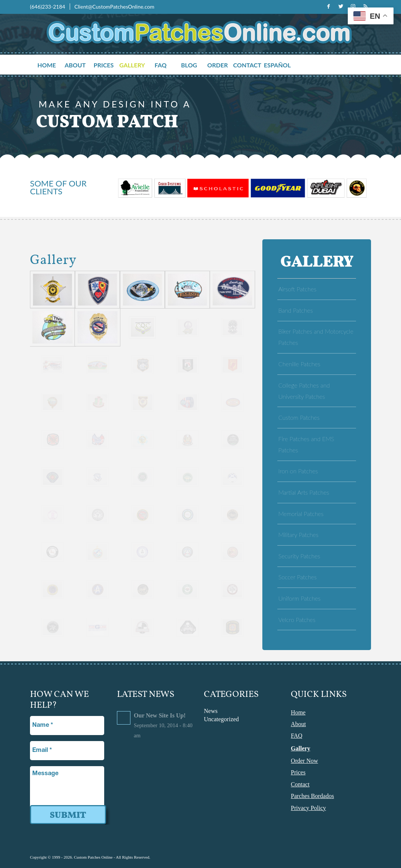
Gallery (301, 748)
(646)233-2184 (48, 7)
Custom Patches (299, 417)
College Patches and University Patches (304, 391)
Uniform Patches (299, 598)
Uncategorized (221, 719)
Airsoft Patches (297, 289)
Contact (300, 784)
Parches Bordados (312, 796)
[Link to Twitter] (341, 6)
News (211, 711)
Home (298, 712)
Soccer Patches (298, 577)
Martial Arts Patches (304, 492)
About (298, 724)
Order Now (304, 761)
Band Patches (296, 310)
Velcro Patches (297, 620)
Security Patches (299, 556)
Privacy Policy (308, 808)
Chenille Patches (299, 364)
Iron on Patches (298, 471)
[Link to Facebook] (328, 6)
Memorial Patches (301, 514)
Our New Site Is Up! (160, 715)
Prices (298, 772)
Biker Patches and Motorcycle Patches (316, 337)
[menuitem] (51, 65)
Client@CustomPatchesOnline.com (114, 7)
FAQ (297, 736)
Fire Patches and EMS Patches (306, 444)
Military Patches (299, 535)
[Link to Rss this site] (365, 6)
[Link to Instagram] (353, 6)
